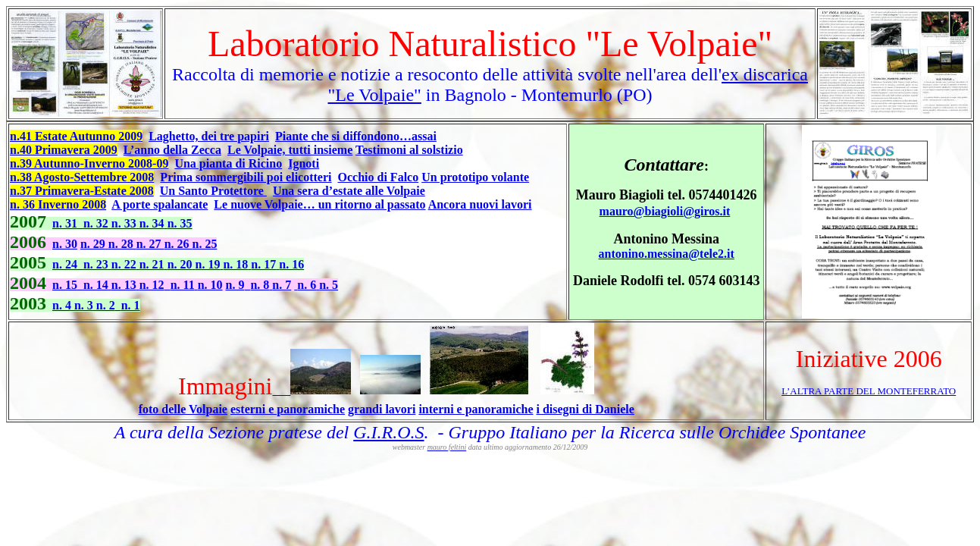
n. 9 (235, 285)
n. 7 (282, 285)
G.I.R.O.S (388, 432)
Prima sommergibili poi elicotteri (246, 177)
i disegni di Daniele (585, 409)
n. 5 (329, 285)
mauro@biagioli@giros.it (665, 211)
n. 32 (97, 223)
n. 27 (150, 244)
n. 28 (122, 244)
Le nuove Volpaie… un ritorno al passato (319, 204)
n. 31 (65, 223)
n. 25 (205, 244)
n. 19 (210, 264)
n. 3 (85, 305)
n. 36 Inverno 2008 (58, 204)
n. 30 (65, 244)
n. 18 (237, 264)
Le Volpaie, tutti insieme (290, 150)
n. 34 (153, 223)
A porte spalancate (160, 204)
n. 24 (65, 264)
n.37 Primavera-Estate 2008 (82, 191)
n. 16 (291, 264)
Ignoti (304, 163)
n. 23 (97, 264)
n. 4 (63, 305)
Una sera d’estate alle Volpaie (349, 191)
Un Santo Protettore (213, 191)
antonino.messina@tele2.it (667, 254)
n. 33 (125, 223)
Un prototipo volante (475, 177)
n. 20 (182, 264)
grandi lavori (382, 409)
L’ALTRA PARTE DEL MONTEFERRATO (869, 391)
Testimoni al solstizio (409, 150)
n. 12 (152, 285)
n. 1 (131, 305)
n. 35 (180, 223)
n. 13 (125, 285)
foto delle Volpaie (183, 409)
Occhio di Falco (379, 177)
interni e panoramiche (476, 409)
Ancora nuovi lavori (480, 204)
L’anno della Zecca (172, 150)
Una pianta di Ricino (228, 163)
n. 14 (97, 285)
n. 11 (184, 285)
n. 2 (106, 305)
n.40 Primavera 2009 (64, 150)
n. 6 (308, 285)
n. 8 (261, 285)
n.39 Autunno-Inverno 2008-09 (89, 163)
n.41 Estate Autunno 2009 (76, 136)
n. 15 (65, 285)
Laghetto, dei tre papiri (209, 136)
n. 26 (178, 244)
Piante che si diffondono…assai (356, 136)
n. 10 (210, 285)
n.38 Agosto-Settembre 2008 (82, 177)
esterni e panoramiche (288, 409)
